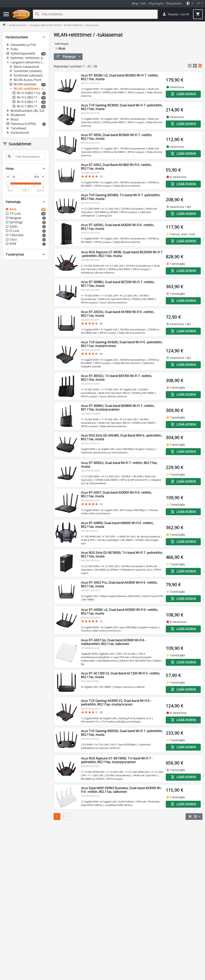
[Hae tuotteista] (100, 14)
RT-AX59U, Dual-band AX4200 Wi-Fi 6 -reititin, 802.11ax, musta (117, 227)
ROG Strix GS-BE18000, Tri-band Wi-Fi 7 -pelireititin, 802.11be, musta (122, 554)
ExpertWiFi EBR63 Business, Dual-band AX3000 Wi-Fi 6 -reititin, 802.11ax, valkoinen (121, 790)
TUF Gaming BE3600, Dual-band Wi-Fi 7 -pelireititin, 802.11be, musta (122, 107)
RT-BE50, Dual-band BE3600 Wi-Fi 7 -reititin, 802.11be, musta (117, 137)
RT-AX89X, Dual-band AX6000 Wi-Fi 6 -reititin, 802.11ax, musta (117, 525)
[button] (190, 3)
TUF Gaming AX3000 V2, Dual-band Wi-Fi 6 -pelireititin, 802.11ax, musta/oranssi (116, 703)
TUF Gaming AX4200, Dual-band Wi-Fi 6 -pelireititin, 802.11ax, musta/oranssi (122, 344)
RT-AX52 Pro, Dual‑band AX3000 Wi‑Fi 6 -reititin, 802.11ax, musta (119, 584)
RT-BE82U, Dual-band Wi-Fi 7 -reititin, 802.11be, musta (119, 465)
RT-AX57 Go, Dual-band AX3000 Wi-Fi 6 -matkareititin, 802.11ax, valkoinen (114, 642)
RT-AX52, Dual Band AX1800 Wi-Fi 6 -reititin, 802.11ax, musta (116, 167)
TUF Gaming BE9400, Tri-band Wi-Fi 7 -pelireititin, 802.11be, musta (121, 197)
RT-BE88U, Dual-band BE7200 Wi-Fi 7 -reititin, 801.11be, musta (118, 284)
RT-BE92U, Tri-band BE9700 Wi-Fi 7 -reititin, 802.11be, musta (116, 378)
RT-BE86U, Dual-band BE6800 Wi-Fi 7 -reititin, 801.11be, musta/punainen (118, 408)
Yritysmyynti (156, 3)
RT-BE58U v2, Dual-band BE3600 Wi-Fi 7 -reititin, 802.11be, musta (120, 77)
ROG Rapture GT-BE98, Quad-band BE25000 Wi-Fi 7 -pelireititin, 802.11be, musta (122, 254)
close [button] (56, 48)
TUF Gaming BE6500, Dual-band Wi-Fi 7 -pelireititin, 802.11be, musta (122, 733)
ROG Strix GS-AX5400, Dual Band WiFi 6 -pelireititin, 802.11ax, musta (121, 437)
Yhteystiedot (174, 3)
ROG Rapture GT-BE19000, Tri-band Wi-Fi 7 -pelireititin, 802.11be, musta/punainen (117, 760)
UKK (143, 3)
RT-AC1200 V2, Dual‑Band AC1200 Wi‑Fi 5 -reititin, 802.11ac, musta (120, 675)
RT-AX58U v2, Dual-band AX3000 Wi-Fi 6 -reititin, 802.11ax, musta (120, 612)
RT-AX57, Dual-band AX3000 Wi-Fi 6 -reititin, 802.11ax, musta (116, 494)
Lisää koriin (183, 94)
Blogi (135, 3)
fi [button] (199, 3)
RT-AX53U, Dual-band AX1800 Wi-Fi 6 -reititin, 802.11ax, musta (117, 314)
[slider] (8, 184)
